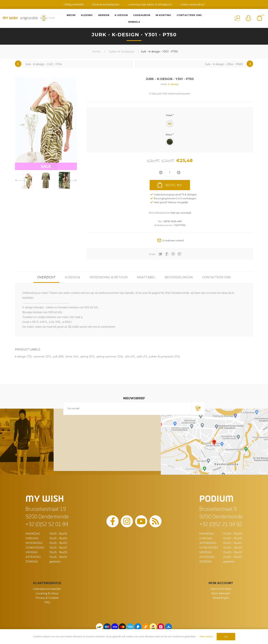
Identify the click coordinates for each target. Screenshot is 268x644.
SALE (46, 166)
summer (39, 357)
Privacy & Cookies (47, 598)
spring (84, 357)
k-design (20, 357)
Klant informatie (221, 589)
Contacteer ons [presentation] (217, 277)
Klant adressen (221, 593)
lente (69, 357)
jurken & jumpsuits (161, 357)
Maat (169, 115)
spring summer (106, 357)
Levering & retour (47, 593)
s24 (127, 357)
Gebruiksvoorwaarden (47, 589)
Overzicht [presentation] (46, 277)
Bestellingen (221, 598)
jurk (55, 357)
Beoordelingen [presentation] (179, 277)
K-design (173, 84)
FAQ (47, 602)
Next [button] (73, 180)
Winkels (134, 22)
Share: (152, 254)
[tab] (46, 277)
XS (170, 124)
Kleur (169, 134)
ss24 (140, 357)
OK (226, 637)
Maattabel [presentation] (146, 277)
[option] (27, 180)
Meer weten (206, 636)
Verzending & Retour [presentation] (108, 277)
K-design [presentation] (72, 277)
